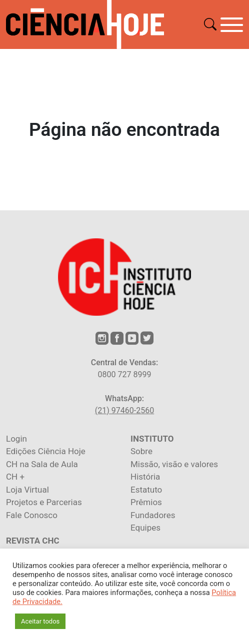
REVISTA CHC (33, 541)
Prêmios (146, 502)
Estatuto (146, 490)
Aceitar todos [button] (40, 621)
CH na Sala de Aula (42, 464)
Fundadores (153, 515)
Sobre (141, 451)
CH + (15, 477)
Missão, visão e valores (174, 464)
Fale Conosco (32, 515)
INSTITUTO (152, 439)
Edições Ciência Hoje (46, 451)
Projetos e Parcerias (44, 502)
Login (16, 439)
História (145, 477)
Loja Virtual (27, 490)
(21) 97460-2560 (124, 410)
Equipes (145, 528)
